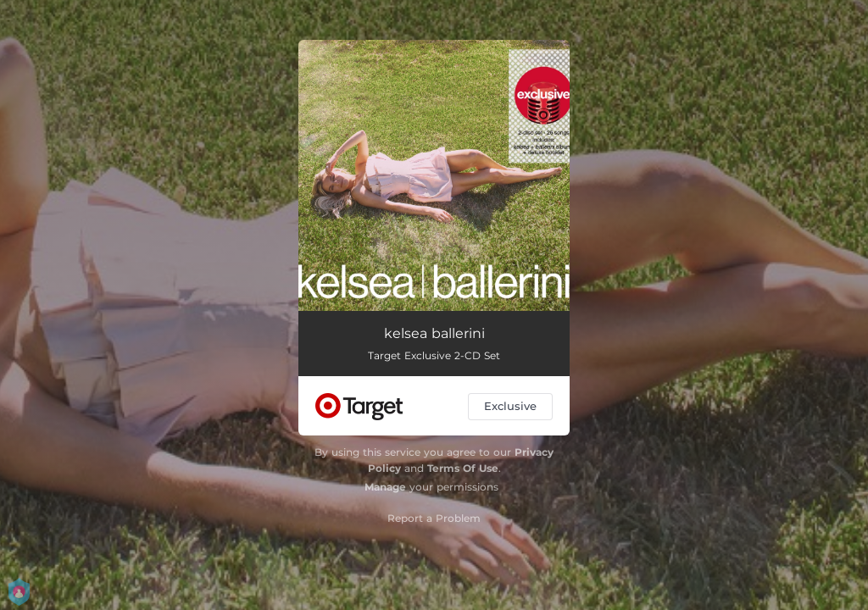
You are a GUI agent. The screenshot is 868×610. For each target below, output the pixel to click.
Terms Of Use (463, 468)
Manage (385, 487)
